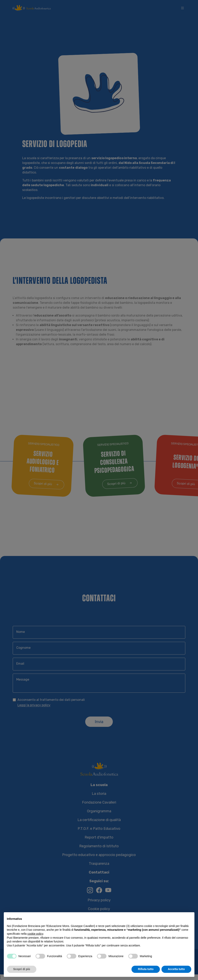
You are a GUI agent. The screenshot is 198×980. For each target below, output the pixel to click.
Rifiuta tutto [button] (146, 969)
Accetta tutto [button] (176, 969)
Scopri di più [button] (22, 969)
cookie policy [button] (35, 934)
